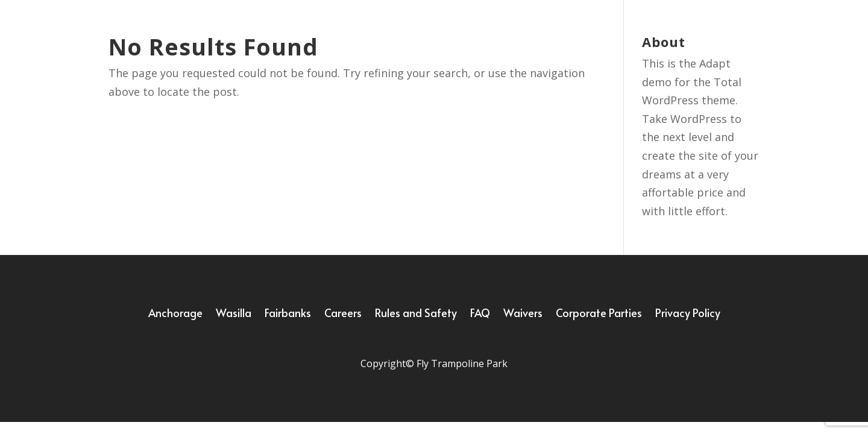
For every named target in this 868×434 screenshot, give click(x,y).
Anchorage (175, 314)
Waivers (523, 314)
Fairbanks (288, 314)
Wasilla (234, 314)
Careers (343, 314)
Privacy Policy (688, 314)
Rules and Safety (416, 314)
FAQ (480, 314)
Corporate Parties (599, 314)
